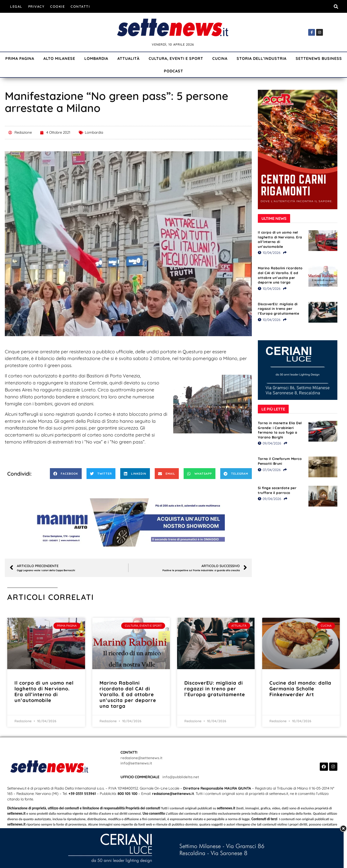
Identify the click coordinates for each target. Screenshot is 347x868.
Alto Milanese (59, 58)
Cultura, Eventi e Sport (176, 58)
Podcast (173, 71)
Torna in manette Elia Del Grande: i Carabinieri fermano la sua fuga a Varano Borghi (280, 430)
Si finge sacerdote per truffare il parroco (277, 490)
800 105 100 (127, 794)
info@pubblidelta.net (181, 777)
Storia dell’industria (262, 58)
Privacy (36, 7)
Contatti (80, 7)
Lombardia (96, 58)
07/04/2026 (269, 470)
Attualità (128, 58)
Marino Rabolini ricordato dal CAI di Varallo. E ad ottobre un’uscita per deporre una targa (280, 275)
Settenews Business (319, 58)
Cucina (220, 58)
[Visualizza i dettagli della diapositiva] (128, 522)
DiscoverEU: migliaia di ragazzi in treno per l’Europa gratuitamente (278, 309)
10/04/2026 (269, 253)
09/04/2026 (270, 443)
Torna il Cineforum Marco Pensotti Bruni (280, 461)
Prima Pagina (20, 58)
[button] (336, 6)
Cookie (57, 7)
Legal (16, 7)
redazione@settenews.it (141, 758)
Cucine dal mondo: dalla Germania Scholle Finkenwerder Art (300, 689)
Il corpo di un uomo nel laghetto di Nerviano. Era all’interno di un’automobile (280, 240)
